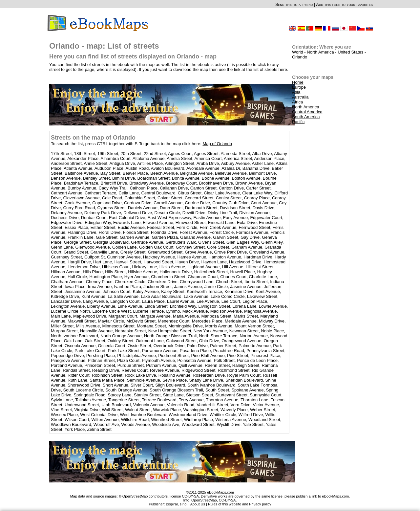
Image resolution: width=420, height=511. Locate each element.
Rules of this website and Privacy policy (240, 504)
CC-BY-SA (227, 500)
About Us (198, 504)
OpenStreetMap (204, 500)
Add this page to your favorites (344, 4)
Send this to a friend (294, 4)
